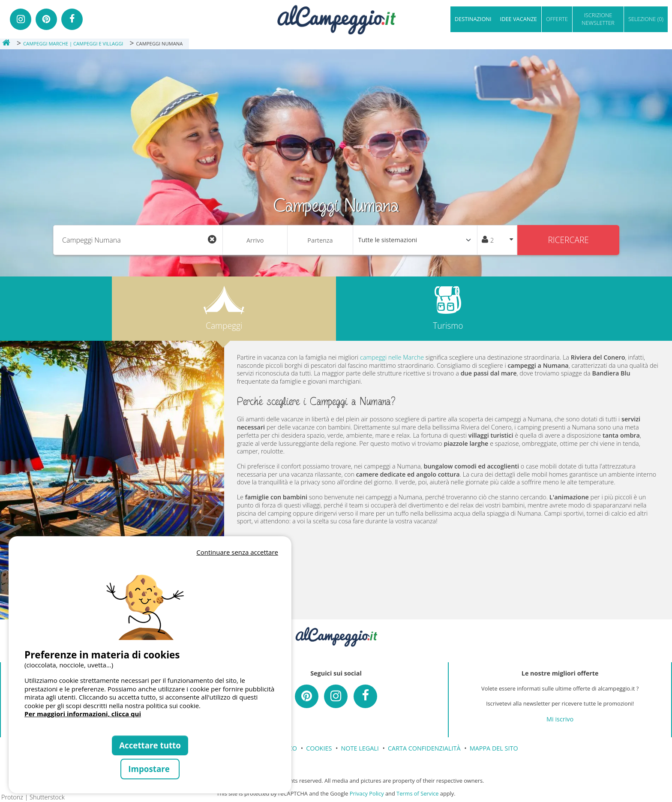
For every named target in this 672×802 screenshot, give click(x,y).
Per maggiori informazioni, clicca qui (83, 714)
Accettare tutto (150, 745)
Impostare (150, 769)
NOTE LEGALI (360, 748)
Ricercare (568, 240)
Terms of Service (417, 793)
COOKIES (319, 748)
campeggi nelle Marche (392, 357)
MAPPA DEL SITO (494, 748)
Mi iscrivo (560, 719)
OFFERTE (557, 19)
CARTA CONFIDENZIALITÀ (424, 748)
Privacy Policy (367, 793)
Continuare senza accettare (237, 552)
